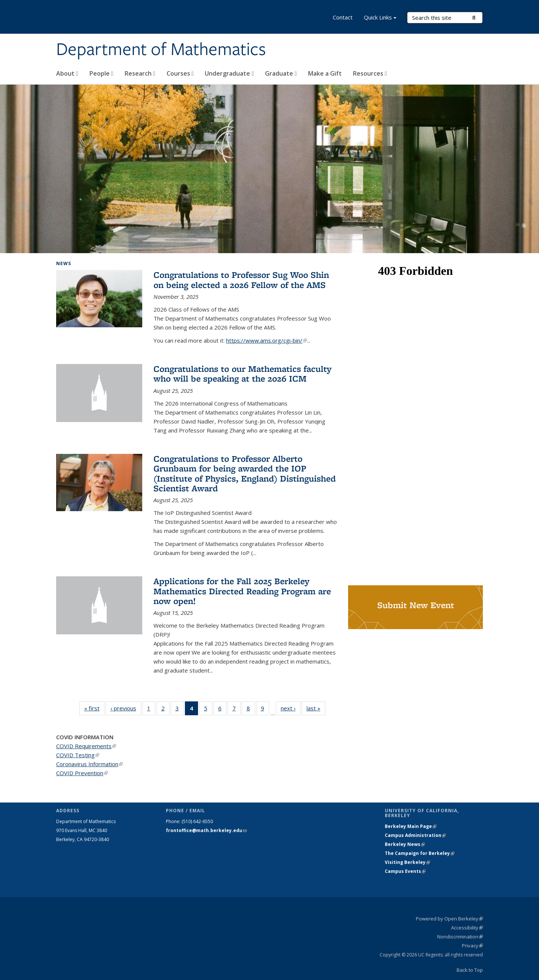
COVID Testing (78, 755)
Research (140, 73)
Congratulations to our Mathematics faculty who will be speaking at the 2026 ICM (243, 374)
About (67, 73)
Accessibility (467, 928)
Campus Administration (415, 835)
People (101, 73)
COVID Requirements (86, 746)
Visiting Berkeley (407, 862)
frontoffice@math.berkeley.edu (206, 830)
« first (94, 708)
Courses (180, 73)
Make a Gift (325, 73)
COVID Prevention (82, 773)
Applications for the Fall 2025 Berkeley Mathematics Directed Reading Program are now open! (242, 591)
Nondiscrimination (460, 937)
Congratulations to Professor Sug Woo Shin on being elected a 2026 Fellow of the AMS (241, 280)
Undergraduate (229, 73)
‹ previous (126, 708)
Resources (370, 73)
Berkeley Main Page (411, 826)
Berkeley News (405, 844)
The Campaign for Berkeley (420, 853)
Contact (343, 17)
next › (291, 708)
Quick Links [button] (380, 18)
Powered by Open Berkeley (449, 919)
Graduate (281, 73)
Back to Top (470, 970)
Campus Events (405, 871)
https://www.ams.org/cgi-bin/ (267, 340)
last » (316, 708)
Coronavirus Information (89, 764)
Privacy (472, 946)
